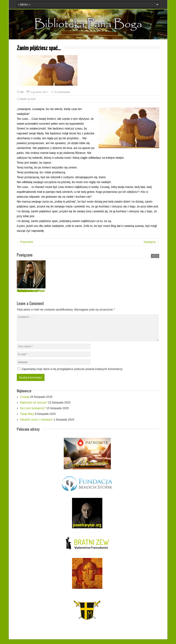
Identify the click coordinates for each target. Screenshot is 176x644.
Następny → (151, 242)
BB (22, 92)
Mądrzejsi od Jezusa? (58, 291)
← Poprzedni (25, 242)
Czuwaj (21, 291)
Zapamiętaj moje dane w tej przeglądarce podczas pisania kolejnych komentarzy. (72, 374)
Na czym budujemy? (87, 291)
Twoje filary (113, 291)
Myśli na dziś (28, 99)
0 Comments (62, 92)
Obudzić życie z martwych (151, 291)
